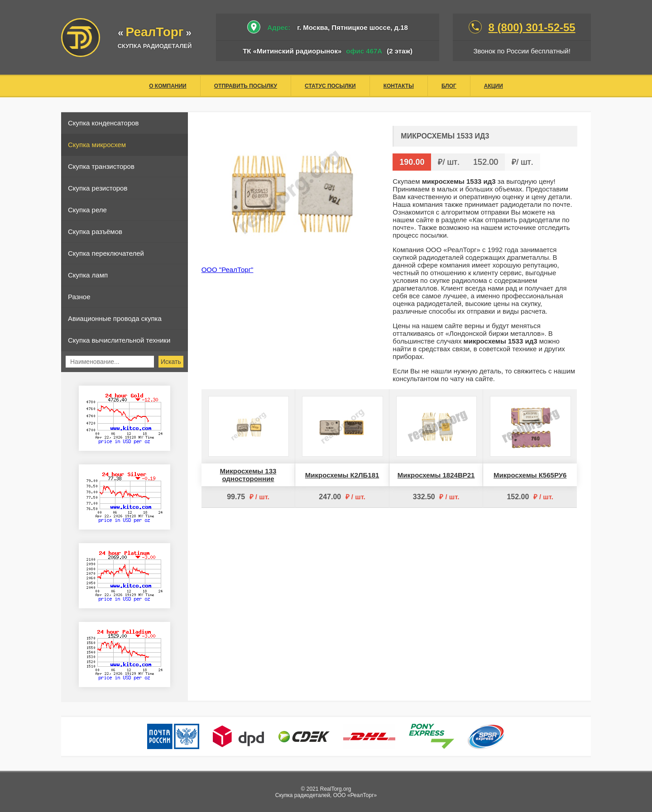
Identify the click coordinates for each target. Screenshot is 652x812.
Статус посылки (330, 86)
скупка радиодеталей (155, 46)
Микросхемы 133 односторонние (248, 475)
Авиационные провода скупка (115, 318)
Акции (494, 86)
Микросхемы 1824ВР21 (436, 475)
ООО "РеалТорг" (228, 270)
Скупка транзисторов (101, 166)
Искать (171, 362)
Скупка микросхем (97, 145)
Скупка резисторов (98, 188)
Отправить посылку (246, 86)
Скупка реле (87, 210)
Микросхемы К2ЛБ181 (342, 475)
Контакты (399, 86)
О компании (168, 86)
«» (155, 33)
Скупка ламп (88, 275)
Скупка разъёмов (95, 232)
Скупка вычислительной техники (119, 340)
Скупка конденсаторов (103, 123)
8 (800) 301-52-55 (532, 27)
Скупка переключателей (106, 253)
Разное (79, 297)
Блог (449, 86)
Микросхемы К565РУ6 (530, 475)
